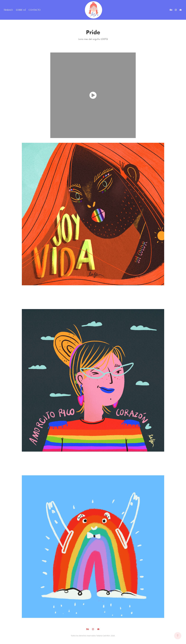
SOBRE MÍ (21, 10)
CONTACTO (35, 10)
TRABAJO (8, 10)
